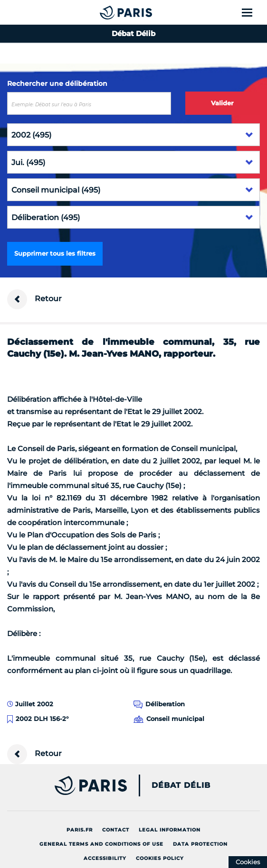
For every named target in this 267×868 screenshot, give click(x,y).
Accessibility (105, 858)
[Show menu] (253, 12)
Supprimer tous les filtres (55, 253)
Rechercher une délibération (57, 83)
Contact (116, 830)
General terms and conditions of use (101, 844)
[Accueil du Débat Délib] (107, 12)
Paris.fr (80, 830)
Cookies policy (160, 858)
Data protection (200, 844)
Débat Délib (181, 785)
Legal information (170, 830)
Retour (34, 299)
